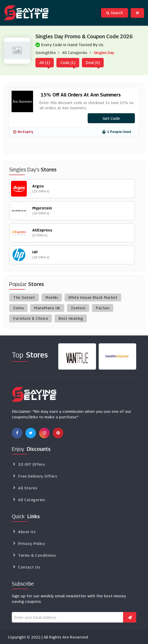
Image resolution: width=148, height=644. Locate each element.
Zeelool (78, 308)
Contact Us (29, 567)
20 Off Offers (31, 464)
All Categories (75, 53)
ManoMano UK (47, 308)
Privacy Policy (31, 543)
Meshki (52, 297)
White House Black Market (93, 297)
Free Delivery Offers (38, 476)
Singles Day (104, 53)
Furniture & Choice (31, 318)
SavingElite (46, 53)
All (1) (45, 63)
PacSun (103, 308)
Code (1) (68, 63)
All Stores (28, 488)
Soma (18, 308)
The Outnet (24, 297)
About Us (27, 532)
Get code (111, 118)
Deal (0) (93, 63)
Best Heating (71, 318)
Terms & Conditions (37, 555)
